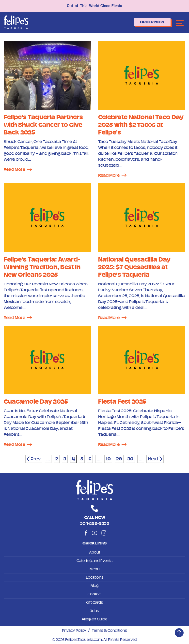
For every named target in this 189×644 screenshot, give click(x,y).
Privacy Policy (74, 630)
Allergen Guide (94, 619)
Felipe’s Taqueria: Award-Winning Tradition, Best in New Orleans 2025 (42, 267)
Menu (95, 569)
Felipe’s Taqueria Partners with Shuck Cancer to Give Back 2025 (43, 125)
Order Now (152, 22)
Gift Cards (94, 602)
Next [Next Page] (153, 459)
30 (130, 459)
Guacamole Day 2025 (36, 402)
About (95, 552)
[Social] (86, 533)
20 (119, 459)
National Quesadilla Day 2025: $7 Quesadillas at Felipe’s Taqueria (134, 267)
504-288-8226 (94, 523)
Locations (95, 577)
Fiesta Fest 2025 (122, 402)
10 (108, 459)
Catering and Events (94, 561)
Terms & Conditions (109, 630)
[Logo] (16, 22)
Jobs (94, 611)
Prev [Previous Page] (36, 459)
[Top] (179, 633)
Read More (14, 169)
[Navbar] (180, 23)
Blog (95, 586)
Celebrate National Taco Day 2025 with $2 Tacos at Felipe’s (141, 125)
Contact (95, 594)
